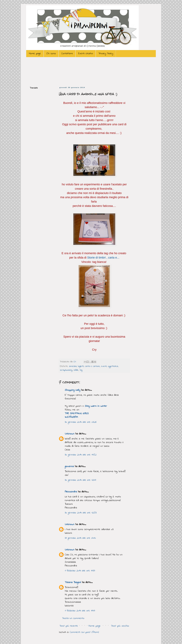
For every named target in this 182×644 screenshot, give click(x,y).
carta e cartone (92, 366)
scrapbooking (66, 370)
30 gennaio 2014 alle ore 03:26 (81, 422)
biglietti (81, 366)
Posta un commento (73, 618)
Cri (75, 362)
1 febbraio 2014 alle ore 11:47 (80, 611)
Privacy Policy (106, 54)
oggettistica (113, 366)
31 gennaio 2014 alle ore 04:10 (80, 538)
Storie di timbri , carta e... (103, 258)
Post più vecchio (120, 626)
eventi (104, 366)
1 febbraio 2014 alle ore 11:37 (80, 571)
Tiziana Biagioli (73, 582)
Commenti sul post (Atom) (84, 632)
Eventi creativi (86, 54)
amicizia (73, 366)
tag (81, 370)
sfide (76, 370)
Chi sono (51, 54)
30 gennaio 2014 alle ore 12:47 (80, 480)
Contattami (67, 54)
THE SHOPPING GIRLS (77, 413)
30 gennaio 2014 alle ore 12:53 (81, 513)
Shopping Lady (72, 390)
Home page (35, 54)
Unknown (70, 434)
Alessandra (71, 492)
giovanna (69, 466)
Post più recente (69, 626)
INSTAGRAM (71, 417)
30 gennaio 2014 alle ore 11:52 (81, 455)
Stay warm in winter (96, 406)
